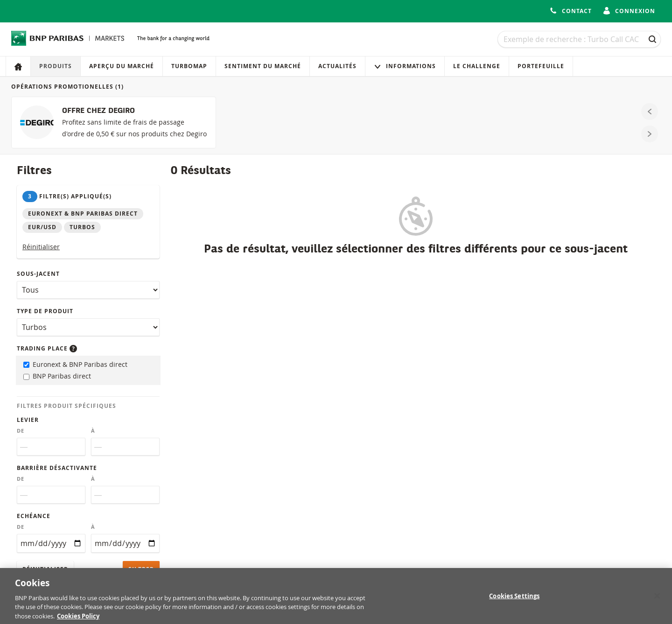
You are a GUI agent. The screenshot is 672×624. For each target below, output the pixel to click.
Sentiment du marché (263, 66)
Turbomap (189, 66)
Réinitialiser (41, 247)
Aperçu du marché (122, 66)
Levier (28, 420)
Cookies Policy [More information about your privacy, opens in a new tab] (78, 619)
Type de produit (45, 311)
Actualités (337, 66)
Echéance (34, 516)
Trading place (47, 348)
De (21, 431)
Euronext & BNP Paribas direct (75, 364)
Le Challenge (477, 66)
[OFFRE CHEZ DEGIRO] (114, 123)
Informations (405, 66)
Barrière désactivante (57, 468)
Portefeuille (541, 66)
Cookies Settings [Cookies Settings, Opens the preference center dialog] (514, 598)
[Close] (657, 598)
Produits (56, 66)
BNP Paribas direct (57, 376)
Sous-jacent (38, 274)
